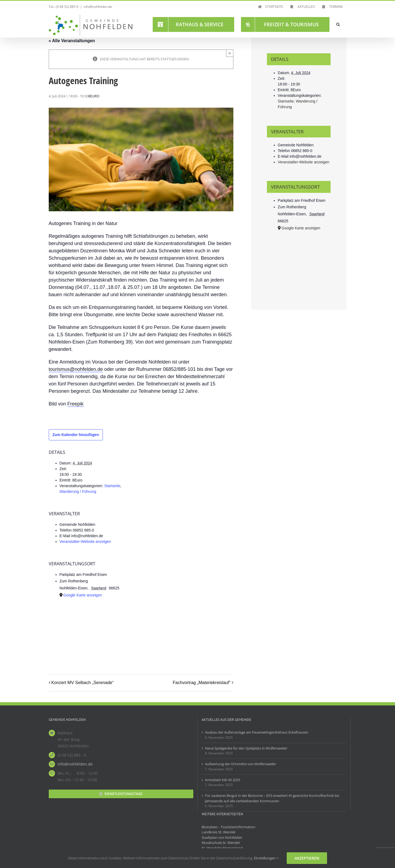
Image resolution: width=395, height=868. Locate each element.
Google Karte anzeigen (83, 595)
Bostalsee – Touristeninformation (228, 827)
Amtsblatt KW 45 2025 (223, 780)
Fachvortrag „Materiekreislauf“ (202, 683)
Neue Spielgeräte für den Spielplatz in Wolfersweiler (246, 748)
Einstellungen (266, 858)
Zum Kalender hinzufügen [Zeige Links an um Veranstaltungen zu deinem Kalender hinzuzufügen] (76, 435)
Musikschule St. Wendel (221, 843)
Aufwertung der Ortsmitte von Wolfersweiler (241, 764)
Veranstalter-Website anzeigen (85, 542)
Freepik (76, 404)
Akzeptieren (307, 858)
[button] (338, 24)
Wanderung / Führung (78, 491)
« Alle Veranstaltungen (72, 41)
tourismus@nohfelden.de (76, 369)
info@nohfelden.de (98, 7)
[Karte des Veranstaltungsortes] (112, 631)
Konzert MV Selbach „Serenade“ (83, 683)
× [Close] (230, 53)
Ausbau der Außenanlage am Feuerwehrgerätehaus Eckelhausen (257, 732)
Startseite (112, 486)
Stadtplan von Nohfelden (222, 837)
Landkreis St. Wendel (218, 832)
